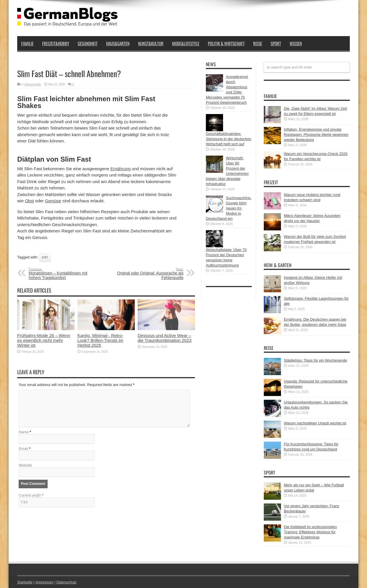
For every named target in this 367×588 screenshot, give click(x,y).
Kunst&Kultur (151, 43)
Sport (276, 43)
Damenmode (33, 84)
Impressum (45, 582)
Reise (258, 43)
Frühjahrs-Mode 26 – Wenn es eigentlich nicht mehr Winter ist (44, 340)
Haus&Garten (118, 43)
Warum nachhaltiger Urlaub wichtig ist (315, 423)
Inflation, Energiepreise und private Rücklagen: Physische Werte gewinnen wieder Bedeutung (316, 135)
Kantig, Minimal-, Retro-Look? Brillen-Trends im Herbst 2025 (100, 340)
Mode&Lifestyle (186, 43)
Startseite (25, 582)
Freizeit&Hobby (56, 43)
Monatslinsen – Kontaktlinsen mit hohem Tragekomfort (64, 274)
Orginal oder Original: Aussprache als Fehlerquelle (148, 274)
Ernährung (120, 169)
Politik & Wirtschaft (226, 43)
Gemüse (53, 201)
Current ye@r (31, 496)
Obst (30, 201)
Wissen (296, 43)
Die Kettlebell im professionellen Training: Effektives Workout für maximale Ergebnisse (310, 532)
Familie (27, 43)
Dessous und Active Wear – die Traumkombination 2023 (165, 338)
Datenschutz (68, 582)
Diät (45, 257)
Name (24, 433)
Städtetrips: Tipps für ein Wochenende (315, 360)
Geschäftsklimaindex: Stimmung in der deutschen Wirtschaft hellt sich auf (229, 139)
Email (23, 449)
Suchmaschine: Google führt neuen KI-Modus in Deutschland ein (229, 208)
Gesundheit (88, 43)
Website (25, 466)
